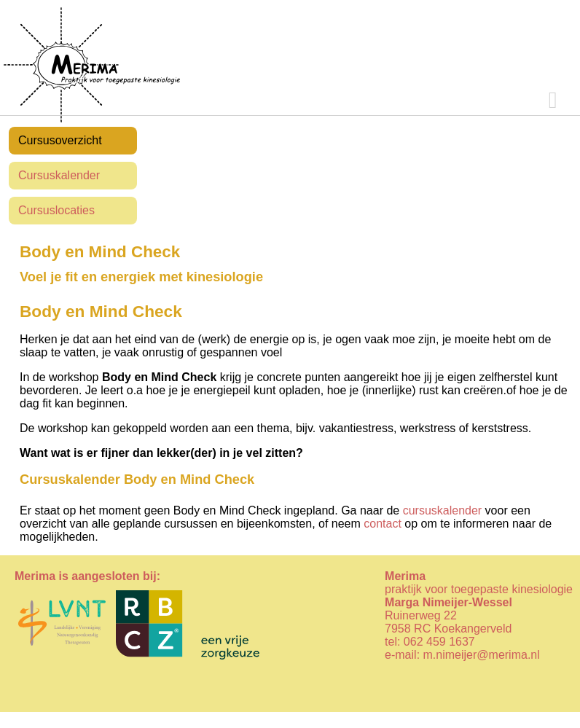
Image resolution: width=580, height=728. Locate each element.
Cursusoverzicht (60, 140)
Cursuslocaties (56, 210)
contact (383, 524)
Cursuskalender (59, 175)
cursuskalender (443, 510)
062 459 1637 (439, 642)
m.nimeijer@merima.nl (482, 655)
